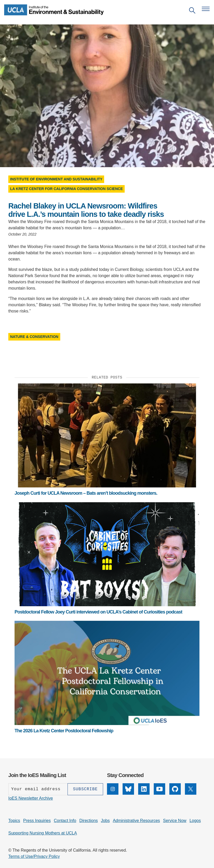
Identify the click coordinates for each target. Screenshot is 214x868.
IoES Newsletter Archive (31, 798)
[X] (191, 793)
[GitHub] (175, 793)
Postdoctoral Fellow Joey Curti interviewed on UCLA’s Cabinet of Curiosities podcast (98, 612)
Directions (88, 821)
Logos (195, 821)
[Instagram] (113, 793)
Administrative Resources (136, 821)
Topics (14, 821)
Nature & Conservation (34, 337)
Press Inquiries (37, 821)
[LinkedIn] (144, 793)
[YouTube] (159, 793)
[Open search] (192, 11)
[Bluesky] (128, 793)
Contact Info (65, 821)
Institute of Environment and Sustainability (56, 179)
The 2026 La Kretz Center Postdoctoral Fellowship (64, 731)
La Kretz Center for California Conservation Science (66, 189)
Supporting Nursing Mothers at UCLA (43, 833)
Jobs (105, 821)
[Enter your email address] (38, 789)
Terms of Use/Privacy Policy (34, 856)
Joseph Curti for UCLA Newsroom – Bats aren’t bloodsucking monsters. (86, 493)
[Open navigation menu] (206, 9)
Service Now (175, 821)
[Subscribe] (85, 789)
